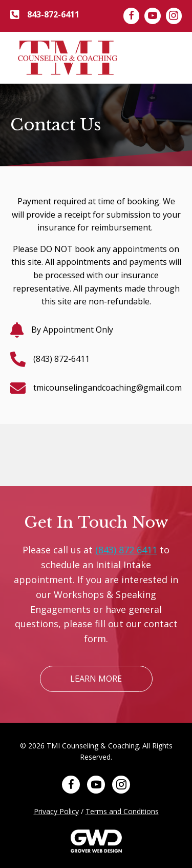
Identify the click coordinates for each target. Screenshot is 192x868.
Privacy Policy (56, 811)
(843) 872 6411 (126, 550)
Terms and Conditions (122, 811)
